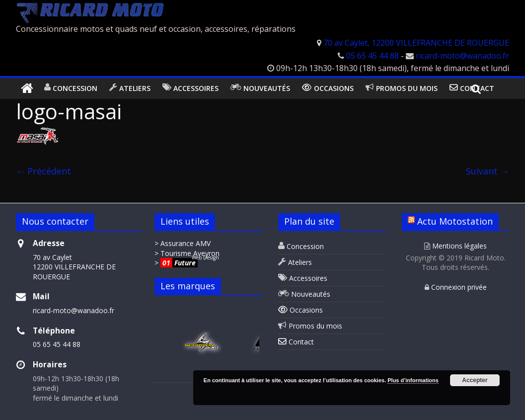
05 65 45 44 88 (373, 56)
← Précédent (43, 171)
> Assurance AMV (183, 243)
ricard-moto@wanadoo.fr (462, 56)
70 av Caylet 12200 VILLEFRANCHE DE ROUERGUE (74, 267)
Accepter (475, 380)
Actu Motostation (455, 221)
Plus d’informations (413, 380)
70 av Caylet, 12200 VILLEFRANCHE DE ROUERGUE (416, 43)
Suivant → (487, 171)
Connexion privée (456, 287)
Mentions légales (455, 246)
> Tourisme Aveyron (187, 253)
